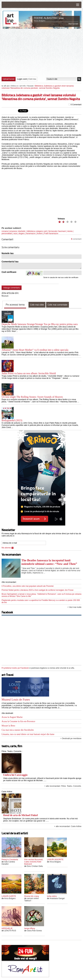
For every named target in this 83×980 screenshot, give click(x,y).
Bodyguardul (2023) (12, 420)
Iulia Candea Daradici (8, 863)
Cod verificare (9, 272)
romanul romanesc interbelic (14, 231)
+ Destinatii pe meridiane (71, 738)
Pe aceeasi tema (15, 305)
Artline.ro (14, 86)
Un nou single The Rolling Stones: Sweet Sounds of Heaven (32, 397)
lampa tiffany (30, 928)
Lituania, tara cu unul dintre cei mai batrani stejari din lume (28, 734)
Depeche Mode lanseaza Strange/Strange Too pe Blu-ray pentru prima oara (40, 324)
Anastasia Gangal (57, 898)
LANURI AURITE (9, 896)
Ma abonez (8, 548)
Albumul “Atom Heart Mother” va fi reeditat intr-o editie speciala (35, 350)
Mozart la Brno (8, 726)
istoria (70, 231)
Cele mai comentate (58, 305)
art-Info (23, 86)
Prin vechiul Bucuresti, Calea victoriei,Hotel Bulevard (34, 862)
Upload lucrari (9, 79)
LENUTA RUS (10, 931)
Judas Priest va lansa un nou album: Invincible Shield (29, 373)
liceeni (40, 233)
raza (15, 233)
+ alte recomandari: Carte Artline (68, 826)
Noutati (30, 86)
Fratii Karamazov (51, 233)
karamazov (31, 233)
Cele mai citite (37, 305)
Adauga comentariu (12, 288)
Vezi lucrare (73, 24)
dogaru (22, 233)
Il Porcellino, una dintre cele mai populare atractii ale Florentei (28, 586)
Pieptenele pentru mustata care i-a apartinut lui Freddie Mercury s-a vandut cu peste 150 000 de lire (41, 601)
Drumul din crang (31, 896)
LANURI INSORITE (55, 860)
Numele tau (8, 253)
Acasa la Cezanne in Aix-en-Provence (18, 721)
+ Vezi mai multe (74, 607)
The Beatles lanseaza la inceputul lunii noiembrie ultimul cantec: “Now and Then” (49, 562)
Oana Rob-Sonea (34, 931)
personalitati (7, 233)
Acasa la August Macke (12, 717)
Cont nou (32, 79)
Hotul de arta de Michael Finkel (20, 815)
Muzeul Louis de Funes (16, 699)
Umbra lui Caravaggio (15, 775)
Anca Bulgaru (40, 21)
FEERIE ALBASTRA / (46, 18)
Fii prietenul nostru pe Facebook (15, 668)
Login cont (22, 79)
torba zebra (52, 896)
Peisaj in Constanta (10, 860)
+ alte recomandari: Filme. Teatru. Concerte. (63, 786)
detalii (61, 18)
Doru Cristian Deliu (35, 866)
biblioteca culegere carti (37, 231)
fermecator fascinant (57, 231)
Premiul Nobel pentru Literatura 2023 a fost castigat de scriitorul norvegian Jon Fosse (38, 590)
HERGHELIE (7, 928)
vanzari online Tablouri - (31, 900)
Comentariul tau (10, 262)
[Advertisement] (42, 53)
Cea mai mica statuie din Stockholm (18, 730)
